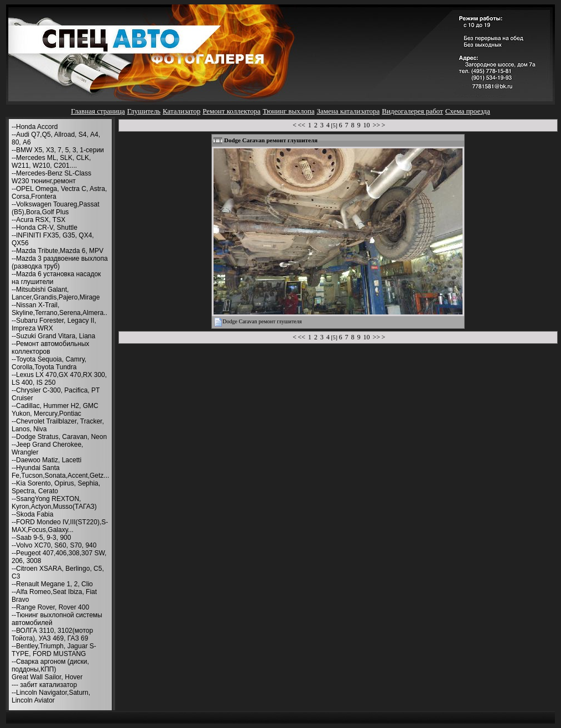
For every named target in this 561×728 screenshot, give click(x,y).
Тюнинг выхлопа (289, 111)
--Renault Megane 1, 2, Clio (52, 584)
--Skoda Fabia (32, 514)
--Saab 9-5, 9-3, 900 (41, 538)
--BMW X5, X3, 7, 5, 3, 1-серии (58, 150)
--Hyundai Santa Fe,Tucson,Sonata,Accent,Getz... (60, 472)
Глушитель (144, 111)
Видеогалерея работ (412, 111)
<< (302, 125)
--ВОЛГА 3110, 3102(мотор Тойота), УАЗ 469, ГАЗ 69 (52, 634)
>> (376, 125)
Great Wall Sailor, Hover (47, 677)
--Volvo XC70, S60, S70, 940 (54, 545)
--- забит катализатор (44, 685)
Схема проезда (468, 111)
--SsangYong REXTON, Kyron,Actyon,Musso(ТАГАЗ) (54, 503)
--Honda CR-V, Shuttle (45, 228)
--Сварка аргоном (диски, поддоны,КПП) (50, 665)
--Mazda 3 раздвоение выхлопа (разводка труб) (60, 262)
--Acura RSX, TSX (38, 220)
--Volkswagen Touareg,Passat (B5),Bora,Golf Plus (56, 208)
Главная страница (98, 111)
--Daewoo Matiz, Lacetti (46, 460)
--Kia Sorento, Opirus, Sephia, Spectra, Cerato (56, 487)
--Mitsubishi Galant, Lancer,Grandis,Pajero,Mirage (56, 293)
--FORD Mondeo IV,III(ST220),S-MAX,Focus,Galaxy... (60, 526)
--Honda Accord (35, 127)
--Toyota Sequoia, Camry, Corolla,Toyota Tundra (49, 363)
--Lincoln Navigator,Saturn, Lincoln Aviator (51, 696)
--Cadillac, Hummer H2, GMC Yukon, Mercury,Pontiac (55, 410)
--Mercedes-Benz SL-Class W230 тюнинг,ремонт (51, 177)
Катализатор (181, 111)
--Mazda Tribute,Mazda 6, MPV (58, 251)
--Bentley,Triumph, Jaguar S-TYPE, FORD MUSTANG (54, 650)
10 (366, 125)
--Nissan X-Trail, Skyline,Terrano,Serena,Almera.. (59, 309)
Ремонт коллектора (232, 111)
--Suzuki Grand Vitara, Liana (53, 336)
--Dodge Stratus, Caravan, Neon (59, 437)
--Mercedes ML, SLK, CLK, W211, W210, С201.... (51, 162)
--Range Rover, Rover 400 (50, 607)
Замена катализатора (348, 111)
